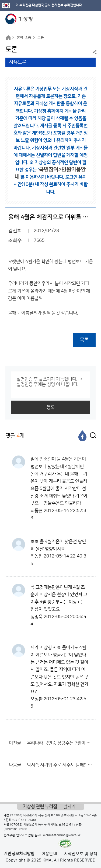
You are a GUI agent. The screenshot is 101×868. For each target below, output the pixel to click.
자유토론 (18, 62)
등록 (51, 407)
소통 (41, 37)
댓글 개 (15, 436)
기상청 (19, 19)
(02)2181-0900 (16, 829)
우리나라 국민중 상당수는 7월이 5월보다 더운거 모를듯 (60, 743)
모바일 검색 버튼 (84, 19)
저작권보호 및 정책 (81, 854)
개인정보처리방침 (19, 854)
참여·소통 (24, 37)
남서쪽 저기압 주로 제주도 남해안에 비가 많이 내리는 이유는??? (60, 765)
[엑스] (92, 436)
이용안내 (49, 854)
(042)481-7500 (24, 820)
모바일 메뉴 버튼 (92, 19)
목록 (84, 340)
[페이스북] (82, 436)
